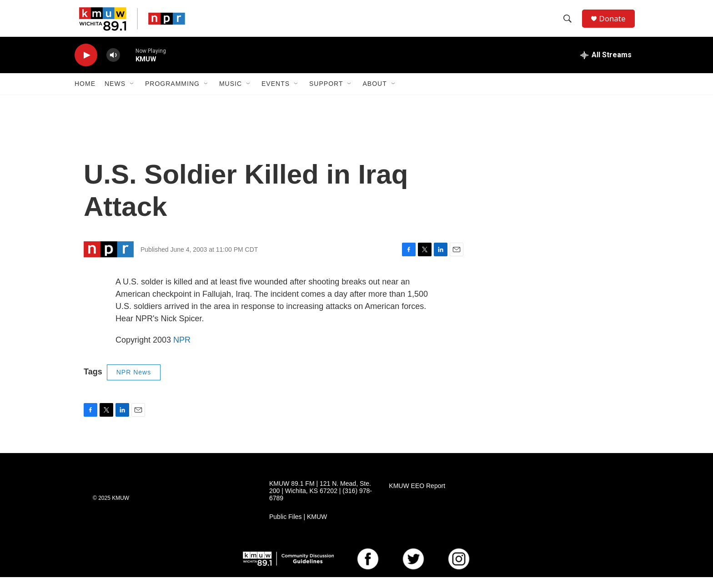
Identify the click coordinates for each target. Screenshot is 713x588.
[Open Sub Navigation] (132, 95)
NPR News (134, 383)
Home (85, 95)
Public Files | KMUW (298, 528)
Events (276, 95)
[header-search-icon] (570, 24)
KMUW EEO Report (417, 497)
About (374, 95)
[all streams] (606, 66)
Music (231, 95)
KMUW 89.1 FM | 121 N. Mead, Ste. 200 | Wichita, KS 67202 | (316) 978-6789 (321, 502)
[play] (86, 66)
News (115, 95)
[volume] (113, 66)
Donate (615, 24)
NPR (182, 351)
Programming (172, 95)
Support (326, 95)
